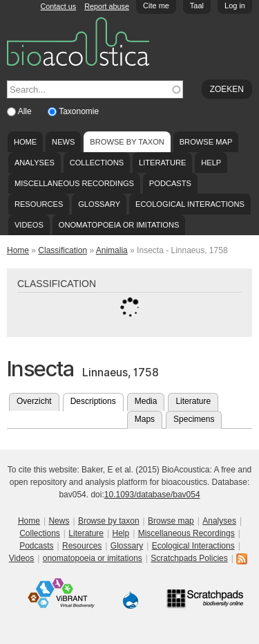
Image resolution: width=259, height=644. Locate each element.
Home (25, 142)
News (63, 142)
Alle (26, 111)
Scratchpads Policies (189, 558)
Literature (162, 163)
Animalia (112, 250)
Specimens (194, 419)
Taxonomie (79, 111)
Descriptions (97, 400)
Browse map (206, 142)
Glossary (99, 204)
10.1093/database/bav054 (152, 495)
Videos (29, 225)
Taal (197, 6)
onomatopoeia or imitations (119, 225)
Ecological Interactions (190, 204)
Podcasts (170, 183)
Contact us (59, 6)
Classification (63, 250)
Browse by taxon (127, 142)
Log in (235, 6)
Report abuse (107, 6)
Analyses (35, 163)
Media (146, 401)
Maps (145, 419)
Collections (97, 163)
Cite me (156, 6)
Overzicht (34, 401)
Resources (39, 204)
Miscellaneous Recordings (74, 183)
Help (211, 163)
